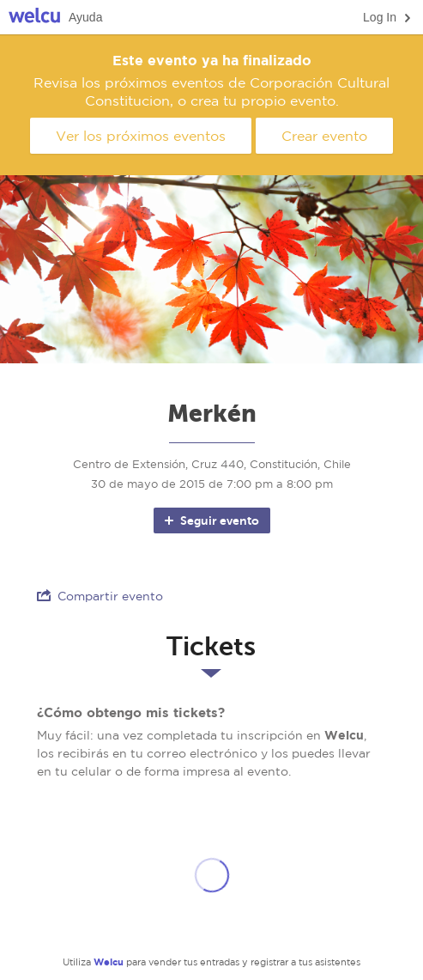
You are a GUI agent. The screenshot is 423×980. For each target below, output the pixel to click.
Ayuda (85, 17)
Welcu (34, 18)
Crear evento (324, 136)
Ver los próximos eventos (141, 136)
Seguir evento (211, 520)
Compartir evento (100, 596)
